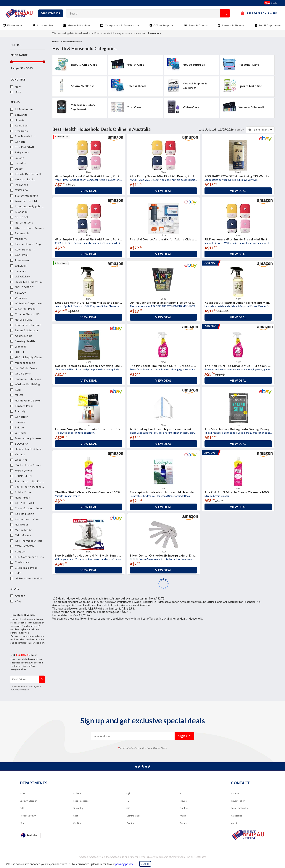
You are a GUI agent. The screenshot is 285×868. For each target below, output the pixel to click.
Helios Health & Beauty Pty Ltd (35, 449)
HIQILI (19, 352)
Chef (75, 816)
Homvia (20, 120)
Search (225, 13)
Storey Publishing (26, 196)
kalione (20, 158)
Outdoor (184, 808)
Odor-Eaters (23, 535)
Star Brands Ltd (25, 136)
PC (181, 793)
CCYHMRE (22, 255)
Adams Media (24, 336)
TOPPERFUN (23, 476)
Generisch (22, 417)
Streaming (78, 808)
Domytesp (22, 185)
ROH (18, 390)
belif (18, 573)
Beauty (183, 823)
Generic (20, 142)
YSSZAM (21, 293)
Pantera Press (24, 406)
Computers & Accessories (122, 25)
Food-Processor (81, 801)
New (18, 87)
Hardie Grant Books (28, 400)
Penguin (20, 551)
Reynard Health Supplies (31, 244)
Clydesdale (22, 562)
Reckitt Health (25, 514)
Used (18, 92)
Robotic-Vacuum (28, 816)
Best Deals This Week (259, 13)
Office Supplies (164, 25)
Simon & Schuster (26, 330)
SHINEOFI (22, 217)
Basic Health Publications (32, 481)
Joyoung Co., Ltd (26, 201)
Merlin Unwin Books (28, 465)
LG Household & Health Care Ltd (36, 578)
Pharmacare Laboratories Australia (38, 325)
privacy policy (124, 864)
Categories (237, 816)
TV (128, 801)
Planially (20, 411)
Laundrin (21, 163)
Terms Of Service (240, 808)
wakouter (21, 460)
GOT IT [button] (145, 864)
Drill (22, 808)
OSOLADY (22, 190)
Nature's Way (24, 320)
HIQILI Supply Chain (28, 357)
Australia (29, 835)
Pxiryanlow (22, 152)
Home (55, 42)
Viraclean (21, 298)
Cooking (77, 823)
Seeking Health (25, 341)
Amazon (20, 596)
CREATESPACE (25, 503)
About (234, 823)
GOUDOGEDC (24, 287)
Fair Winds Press (26, 368)
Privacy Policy (238, 801)
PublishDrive (23, 492)
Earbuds (77, 793)
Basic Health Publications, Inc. (35, 487)
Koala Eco (21, 125)
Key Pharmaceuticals (29, 541)
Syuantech (22, 233)
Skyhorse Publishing (28, 379)
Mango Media (24, 530)
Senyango (21, 115)
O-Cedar (21, 433)
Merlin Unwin (24, 471)
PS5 (128, 808)
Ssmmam (20, 271)
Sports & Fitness (233, 25)
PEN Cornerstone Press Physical (36, 557)
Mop (22, 823)
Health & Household (71, 42)
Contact (235, 793)
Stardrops (21, 131)
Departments (51, 13)
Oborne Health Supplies (31, 228)
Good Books (23, 373)
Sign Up (42, 679)
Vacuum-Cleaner (28, 801)
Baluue (19, 427)
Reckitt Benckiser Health (31, 174)
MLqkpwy (21, 239)
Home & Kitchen (79, 25)
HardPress (22, 524)
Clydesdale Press (26, 568)
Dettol (19, 169)
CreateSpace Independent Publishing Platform (46, 508)
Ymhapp (20, 454)
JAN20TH (21, 266)
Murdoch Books (25, 179)
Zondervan (22, 260)
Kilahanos (21, 212)
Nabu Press (22, 498)
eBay (18, 601)
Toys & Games (198, 25)
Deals (271, 3)
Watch (183, 816)
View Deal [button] (89, 191)
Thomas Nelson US (27, 314)
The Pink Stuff (25, 147)
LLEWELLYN (23, 276)
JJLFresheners (24, 109)
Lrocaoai (20, 347)
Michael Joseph (25, 363)
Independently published (31, 206)
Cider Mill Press (25, 309)
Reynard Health (25, 249)
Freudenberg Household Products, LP (40, 438)
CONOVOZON (25, 546)
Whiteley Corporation (29, 303)
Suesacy (20, 422)
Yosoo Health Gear (27, 519)
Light (129, 793)
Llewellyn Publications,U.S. (32, 282)
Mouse (183, 801)
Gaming (130, 823)
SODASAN (22, 444)
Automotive (45, 25)
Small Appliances (270, 25)
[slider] (11, 62)
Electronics (15, 25)
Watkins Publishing (27, 384)
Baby (22, 793)
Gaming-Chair (133, 816)
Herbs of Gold (24, 222)
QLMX (19, 395)
